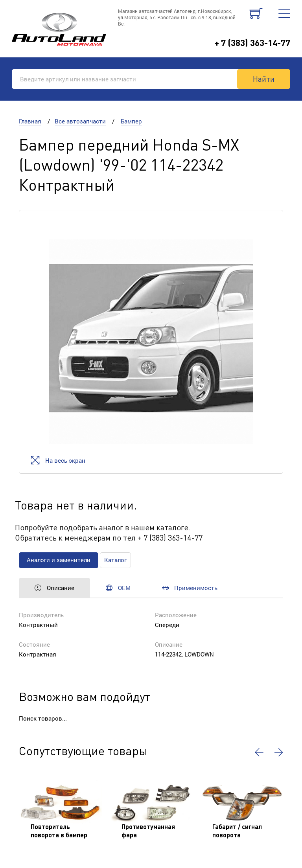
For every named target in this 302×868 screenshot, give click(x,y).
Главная (30, 121)
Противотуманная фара (148, 831)
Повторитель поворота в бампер (59, 831)
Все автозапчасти (80, 121)
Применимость (190, 588)
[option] (151, 342)
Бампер (131, 121)
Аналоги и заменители (59, 560)
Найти (264, 79)
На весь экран (58, 460)
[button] (259, 752)
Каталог (115, 560)
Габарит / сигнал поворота (237, 831)
